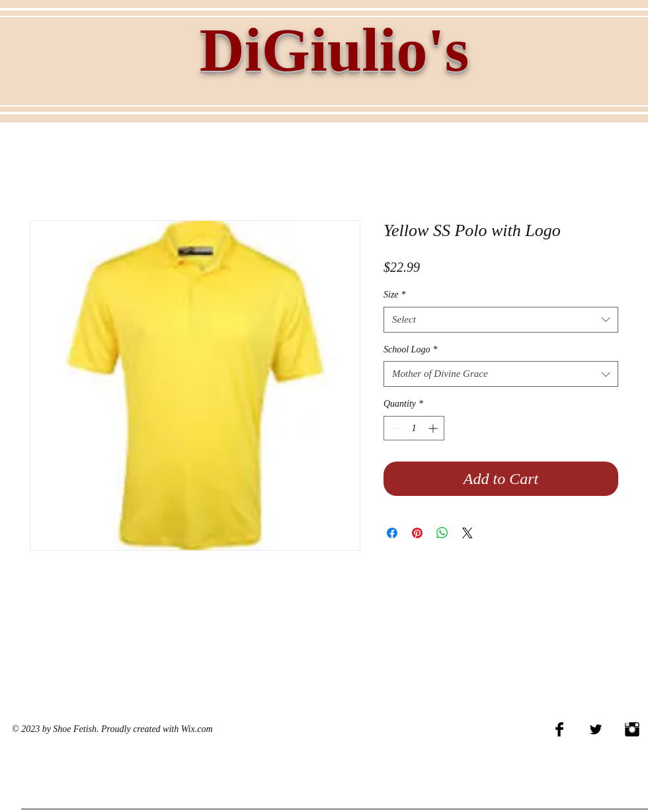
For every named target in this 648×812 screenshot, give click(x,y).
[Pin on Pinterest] (417, 533)
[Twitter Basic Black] (596, 729)
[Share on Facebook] (392, 533)
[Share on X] (467, 533)
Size (395, 295)
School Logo (410, 349)
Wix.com (197, 729)
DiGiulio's (334, 50)
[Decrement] (394, 428)
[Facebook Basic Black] (559, 729)
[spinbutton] (414, 428)
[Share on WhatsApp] (442, 533)
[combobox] (501, 320)
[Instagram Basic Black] (632, 729)
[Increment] (434, 428)
